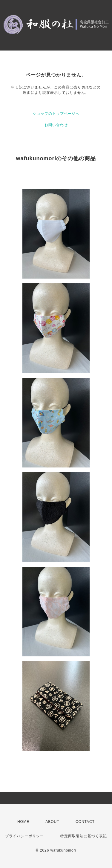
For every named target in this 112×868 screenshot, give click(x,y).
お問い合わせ (56, 125)
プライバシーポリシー (24, 836)
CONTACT (85, 822)
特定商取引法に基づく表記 (84, 836)
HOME (23, 822)
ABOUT (52, 822)
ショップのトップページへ (56, 114)
